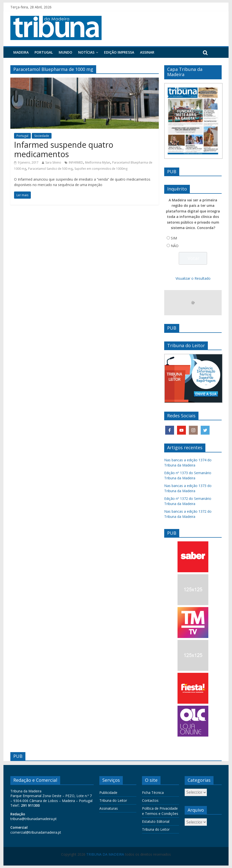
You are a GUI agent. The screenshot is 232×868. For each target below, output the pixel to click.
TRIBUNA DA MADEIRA (105, 854)
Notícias (86, 52)
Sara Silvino (53, 162)
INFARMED (76, 162)
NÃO (175, 246)
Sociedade (42, 136)
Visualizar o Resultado (193, 278)
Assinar (147, 52)
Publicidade (108, 793)
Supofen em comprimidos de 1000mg (101, 169)
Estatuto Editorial (156, 821)
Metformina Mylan (98, 162)
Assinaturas (109, 808)
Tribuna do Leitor (113, 800)
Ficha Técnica (153, 793)
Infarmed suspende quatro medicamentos (64, 149)
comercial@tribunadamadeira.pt (36, 832)
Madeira (21, 52)
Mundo (65, 52)
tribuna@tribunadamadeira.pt (34, 819)
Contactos (150, 800)
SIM (174, 238)
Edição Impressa (119, 52)
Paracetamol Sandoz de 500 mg (50, 169)
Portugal (44, 52)
